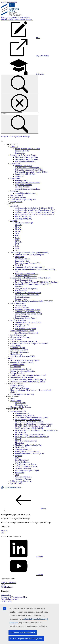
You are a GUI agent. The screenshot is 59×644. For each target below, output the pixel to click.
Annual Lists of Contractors (26, 193)
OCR (17, 248)
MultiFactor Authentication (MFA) (28, 445)
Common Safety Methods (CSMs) (28, 312)
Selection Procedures (23, 468)
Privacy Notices (16, 202)
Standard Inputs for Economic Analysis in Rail (28, 375)
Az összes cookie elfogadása (23, 632)
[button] (2, 488)
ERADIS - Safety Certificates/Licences (30, 434)
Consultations (16, 367)
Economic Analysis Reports (21, 369)
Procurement (15, 191)
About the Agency (22, 413)
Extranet (4, 530)
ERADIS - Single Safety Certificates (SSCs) (32, 437)
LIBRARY (10, 358)
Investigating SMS (22, 324)
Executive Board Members (25, 161)
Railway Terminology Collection (23, 371)
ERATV (18, 229)
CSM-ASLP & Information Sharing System (32, 418)
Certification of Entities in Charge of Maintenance (29, 343)
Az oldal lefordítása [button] (13, 488)
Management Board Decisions (27, 159)
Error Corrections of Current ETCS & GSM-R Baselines (36, 282)
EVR (17, 244)
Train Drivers (15, 346)
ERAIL (18, 227)
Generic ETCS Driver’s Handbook (28, 293)
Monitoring (19, 443)
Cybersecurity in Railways (20, 337)
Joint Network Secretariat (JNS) (22, 356)
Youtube (22, 575)
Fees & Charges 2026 (23, 216)
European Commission (24, 166)
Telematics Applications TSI (26, 276)
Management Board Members (26, 157)
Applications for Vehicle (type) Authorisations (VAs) (35, 210)
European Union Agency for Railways (15, 136)
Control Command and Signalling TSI (29, 255)
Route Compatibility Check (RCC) (24, 341)
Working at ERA (21, 180)
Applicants (14, 206)
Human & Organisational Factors (28, 310)
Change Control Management (26, 288)
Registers (14, 221)
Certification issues (22, 297)
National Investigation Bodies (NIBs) (29, 170)
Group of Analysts (22, 316)
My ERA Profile (21, 447)
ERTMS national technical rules (27, 295)
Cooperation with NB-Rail (25, 174)
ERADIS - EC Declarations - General (29, 422)
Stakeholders (15, 164)
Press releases (20, 403)
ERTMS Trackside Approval (26, 441)
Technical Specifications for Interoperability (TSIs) (30, 252)
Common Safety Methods (25, 415)
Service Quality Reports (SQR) (27, 470)
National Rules (16, 354)
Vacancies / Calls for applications (28, 183)
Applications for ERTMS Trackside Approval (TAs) (35, 212)
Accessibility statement (10, 599)
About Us (14, 147)
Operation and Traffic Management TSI (30, 267)
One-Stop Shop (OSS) (23, 219)
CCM (17, 246)
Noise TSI (19, 265)
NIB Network (20, 327)
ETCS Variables (21, 291)
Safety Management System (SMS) (28, 314)
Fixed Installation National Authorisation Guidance (34, 214)
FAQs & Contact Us (18, 411)
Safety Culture (21, 305)
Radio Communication (24, 280)
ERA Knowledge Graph (24, 223)
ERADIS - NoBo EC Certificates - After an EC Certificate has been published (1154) (33, 427)
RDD (17, 236)
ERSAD (18, 231)
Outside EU (20, 176)
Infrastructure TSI (22, 261)
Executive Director (22, 151)
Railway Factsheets (18, 373)
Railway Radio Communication (27, 451)
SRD (17, 233)
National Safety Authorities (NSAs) (29, 168)
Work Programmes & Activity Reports (25, 360)
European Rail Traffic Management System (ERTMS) (31, 278)
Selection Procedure (23, 187)
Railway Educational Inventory (22, 394)
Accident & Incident (18, 320)
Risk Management (22, 460)
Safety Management (18, 303)
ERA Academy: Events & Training (28, 420)
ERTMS (18, 439)
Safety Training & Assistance (26, 466)
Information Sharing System (26, 318)
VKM (17, 238)
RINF (17, 240)
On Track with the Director (21, 407)
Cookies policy (7, 601)
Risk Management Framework (27, 333)
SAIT (17, 250)
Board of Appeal (17, 195)
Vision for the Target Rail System (23, 200)
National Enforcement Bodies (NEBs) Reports (28, 382)
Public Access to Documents (21, 481)
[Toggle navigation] (2, 141)
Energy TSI (19, 257)
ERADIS (19, 225)
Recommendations (17, 365)
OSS (3, 533)
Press (3, 585)
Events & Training (17, 386)
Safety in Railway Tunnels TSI (27, 274)
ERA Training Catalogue (20, 388)
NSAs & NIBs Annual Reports (22, 377)
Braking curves (21, 299)
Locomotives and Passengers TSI (28, 263)
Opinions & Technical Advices (22, 363)
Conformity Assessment (19, 352)
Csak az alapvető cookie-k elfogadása (26, 639)
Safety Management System (26, 464)
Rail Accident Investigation (25, 329)
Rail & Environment (18, 335)
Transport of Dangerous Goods (22, 331)
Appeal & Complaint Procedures (27, 189)
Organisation (20, 153)
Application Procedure (24, 185)
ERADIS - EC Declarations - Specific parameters (34, 424)
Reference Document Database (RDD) (30, 454)
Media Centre (16, 401)
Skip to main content (9, 2)
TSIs (17, 475)
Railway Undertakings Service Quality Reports (28, 379)
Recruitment (15, 178)
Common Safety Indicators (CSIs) (28, 322)
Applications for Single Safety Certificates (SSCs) (34, 208)
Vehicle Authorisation (23, 477)
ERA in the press (21, 405)
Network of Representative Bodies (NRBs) (31, 172)
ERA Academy (16, 339)
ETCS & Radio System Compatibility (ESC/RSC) (34, 301)
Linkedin (22, 557)
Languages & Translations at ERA (14, 597)
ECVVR (18, 242)
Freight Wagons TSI (23, 259)
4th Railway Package (23, 479)
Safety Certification (23, 462)
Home (26, 508)
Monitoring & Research (19, 350)
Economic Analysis (18, 348)
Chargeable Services (18, 197)
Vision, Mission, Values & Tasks (27, 149)
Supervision (20, 473)
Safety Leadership (22, 307)
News (13, 399)
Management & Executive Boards (23, 155)
